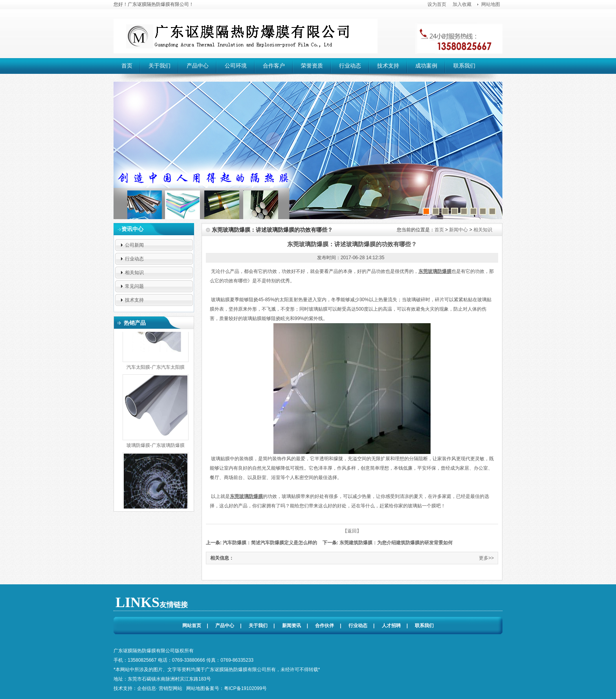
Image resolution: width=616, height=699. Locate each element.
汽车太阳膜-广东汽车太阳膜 (156, 366)
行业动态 (350, 66)
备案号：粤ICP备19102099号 (236, 688)
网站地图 (491, 4)
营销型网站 (170, 688)
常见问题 (134, 286)
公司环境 (236, 66)
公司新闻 (134, 245)
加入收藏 (462, 4)
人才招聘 (391, 626)
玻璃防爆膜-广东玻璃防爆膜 (156, 445)
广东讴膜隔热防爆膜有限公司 (246, 36)
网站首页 (192, 626)
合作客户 (274, 66)
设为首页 (437, 4)
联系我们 (464, 66)
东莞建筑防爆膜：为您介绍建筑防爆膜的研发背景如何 (395, 543)
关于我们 (159, 66)
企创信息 (147, 688)
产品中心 (198, 66)
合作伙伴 (324, 626)
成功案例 (426, 66)
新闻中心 (458, 230)
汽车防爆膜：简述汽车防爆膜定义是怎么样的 (269, 543)
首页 (127, 66)
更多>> (486, 558)
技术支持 (388, 66)
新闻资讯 (291, 626)
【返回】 (352, 531)
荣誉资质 (312, 66)
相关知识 (134, 273)
